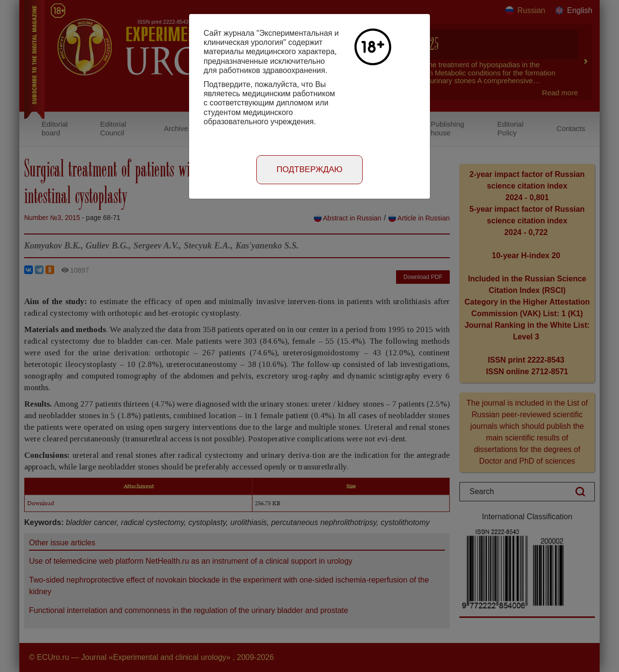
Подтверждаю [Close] (310, 169)
